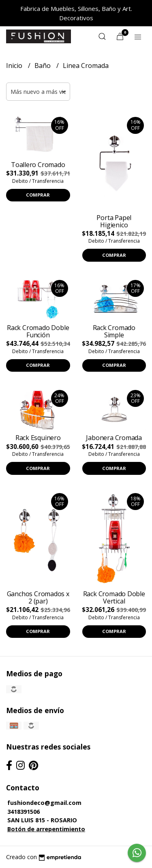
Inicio (15, 66)
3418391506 (24, 812)
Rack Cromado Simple (114, 331)
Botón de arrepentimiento (46, 829)
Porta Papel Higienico (114, 221)
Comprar (38, 195)
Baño (43, 66)
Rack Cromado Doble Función (38, 331)
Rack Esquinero (38, 438)
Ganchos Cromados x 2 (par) (38, 597)
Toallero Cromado (38, 165)
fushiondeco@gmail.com (44, 803)
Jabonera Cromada (114, 438)
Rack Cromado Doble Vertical (114, 597)
